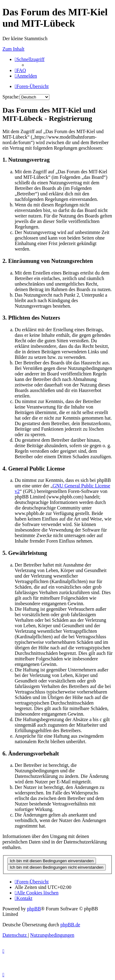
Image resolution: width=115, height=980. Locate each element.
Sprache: (11, 97)
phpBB (34, 909)
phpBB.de (70, 925)
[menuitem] (20, 70)
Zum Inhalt (13, 49)
